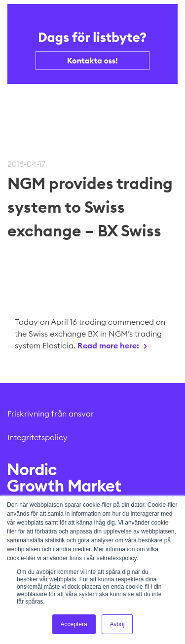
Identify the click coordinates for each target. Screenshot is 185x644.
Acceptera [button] (74, 624)
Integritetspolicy (37, 437)
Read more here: (108, 345)
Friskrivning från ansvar (51, 414)
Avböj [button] (117, 624)
